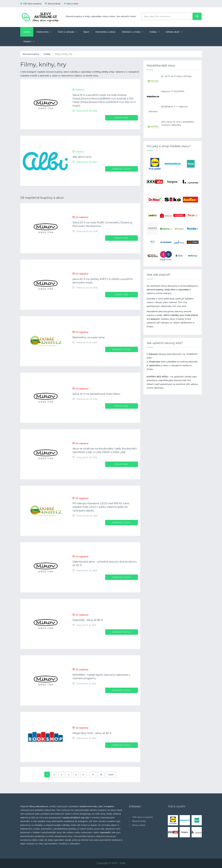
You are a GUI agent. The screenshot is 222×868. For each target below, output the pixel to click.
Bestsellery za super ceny (89, 337)
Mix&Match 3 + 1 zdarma (174, 107)
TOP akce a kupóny (31, 4)
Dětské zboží (174, 32)
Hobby (154, 32)
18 (101, 775)
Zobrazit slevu (122, 169)
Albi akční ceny (82, 157)
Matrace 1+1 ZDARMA (173, 91)
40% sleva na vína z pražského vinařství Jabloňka (178, 123)
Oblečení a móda (133, 32)
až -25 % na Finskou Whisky (176, 76)
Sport (86, 32)
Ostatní (29, 41)
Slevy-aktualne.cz (170, 286)
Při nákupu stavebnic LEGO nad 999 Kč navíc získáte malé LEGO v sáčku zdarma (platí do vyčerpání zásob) (101, 507)
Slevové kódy (53, 4)
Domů (27, 32)
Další (111, 775)
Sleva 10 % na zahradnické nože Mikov (96, 394)
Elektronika (44, 32)
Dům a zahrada (67, 32)
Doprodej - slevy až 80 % (88, 620)
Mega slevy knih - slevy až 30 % (92, 733)
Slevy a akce (71, 4)
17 (93, 775)
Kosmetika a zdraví (106, 32)
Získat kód (121, 118)
